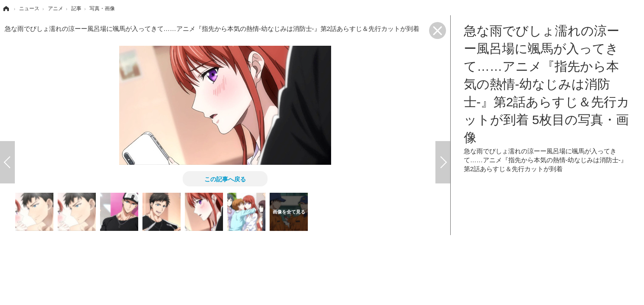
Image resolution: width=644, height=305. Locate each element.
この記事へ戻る (225, 179)
